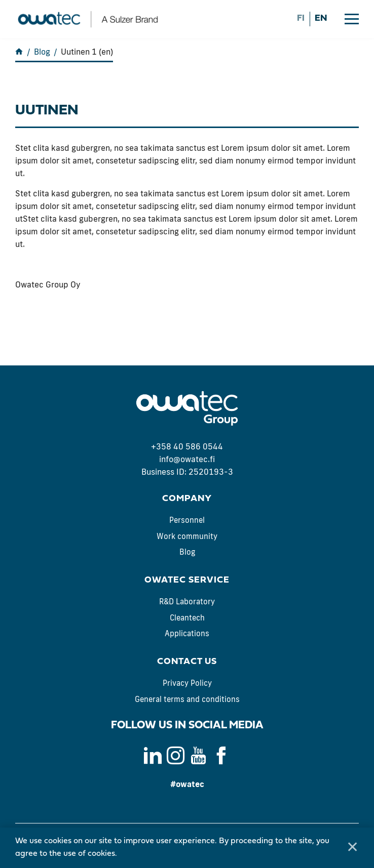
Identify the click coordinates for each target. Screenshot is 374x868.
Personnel (187, 520)
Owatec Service (187, 580)
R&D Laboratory (187, 602)
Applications (187, 633)
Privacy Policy (187, 683)
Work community (187, 536)
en (321, 18)
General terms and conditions (187, 699)
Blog (187, 552)
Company (187, 499)
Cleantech (187, 618)
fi (301, 18)
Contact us (187, 662)
